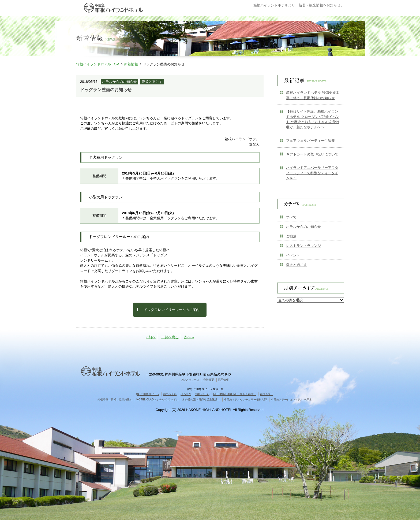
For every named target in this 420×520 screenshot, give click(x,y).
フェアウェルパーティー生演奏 (310, 141)
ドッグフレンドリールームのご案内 (168, 310)
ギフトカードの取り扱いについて (312, 154)
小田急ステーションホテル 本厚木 (291, 400)
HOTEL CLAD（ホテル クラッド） (157, 400)
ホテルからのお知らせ (303, 227)
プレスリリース (190, 380)
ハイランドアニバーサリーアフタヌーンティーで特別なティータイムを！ (312, 173)
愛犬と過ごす (297, 265)
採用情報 (223, 380)
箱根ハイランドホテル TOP (97, 64)
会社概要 (209, 380)
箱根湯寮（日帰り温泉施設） (115, 400)
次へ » (189, 337)
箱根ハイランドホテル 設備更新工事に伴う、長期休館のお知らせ (313, 95)
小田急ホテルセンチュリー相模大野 (245, 400)
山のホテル (170, 394)
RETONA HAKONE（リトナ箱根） (235, 394)
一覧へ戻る (170, 337)
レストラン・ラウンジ (303, 246)
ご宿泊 (291, 236)
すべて (291, 217)
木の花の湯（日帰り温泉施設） (201, 400)
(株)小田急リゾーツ (148, 394)
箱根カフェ (267, 394)
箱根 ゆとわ (202, 394)
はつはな (186, 394)
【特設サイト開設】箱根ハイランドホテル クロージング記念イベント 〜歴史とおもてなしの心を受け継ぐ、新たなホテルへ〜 (313, 119)
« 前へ (151, 337)
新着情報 (131, 64)
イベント (293, 255)
